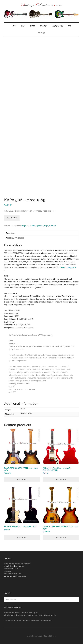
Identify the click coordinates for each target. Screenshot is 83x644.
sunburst (53, 226)
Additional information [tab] (15, 238)
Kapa (24, 226)
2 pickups (40, 226)
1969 (33, 226)
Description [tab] (11, 233)
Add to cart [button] (22, 479)
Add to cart (12, 218)
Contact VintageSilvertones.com (15, 576)
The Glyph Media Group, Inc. (14, 566)
